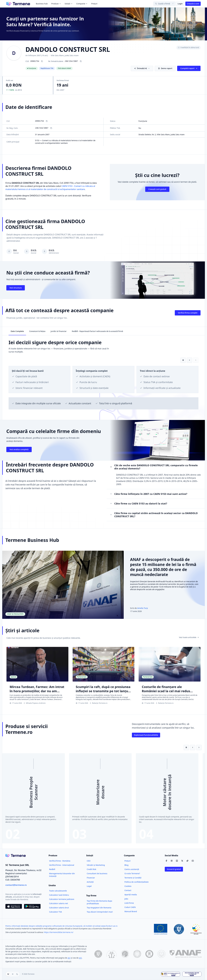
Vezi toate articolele (189, 637)
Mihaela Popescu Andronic (35, 703)
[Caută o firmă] (164, 4)
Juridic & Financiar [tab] (59, 331)
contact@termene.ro (16, 885)
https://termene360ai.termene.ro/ (59, 932)
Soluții (69, 4)
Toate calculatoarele (58, 891)
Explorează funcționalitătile (146, 735)
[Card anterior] (189, 360)
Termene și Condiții (133, 878)
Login (180, 4)
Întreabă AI (142, 68)
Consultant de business (97, 873)
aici (69, 958)
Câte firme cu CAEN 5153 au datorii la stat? (138, 504)
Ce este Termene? (132, 873)
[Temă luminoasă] (13, 974)
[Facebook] (166, 861)
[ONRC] (112, 954)
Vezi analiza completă (19, 449)
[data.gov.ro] (98, 954)
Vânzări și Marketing (96, 865)
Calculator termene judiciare (62, 899)
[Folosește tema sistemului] (8, 974)
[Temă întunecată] (17, 974)
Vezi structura (16, 288)
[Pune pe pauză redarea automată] (183, 360)
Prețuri (94, 4)
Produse (56, 4)
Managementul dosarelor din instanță (62, 875)
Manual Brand (131, 911)
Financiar (91, 878)
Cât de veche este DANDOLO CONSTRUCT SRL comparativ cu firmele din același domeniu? (154, 467)
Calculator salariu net (59, 903)
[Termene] (18, 4)
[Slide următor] (199, 747)
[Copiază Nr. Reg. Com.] (51, 128)
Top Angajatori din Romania (99, 908)
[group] (13, 974)
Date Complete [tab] (17, 331)
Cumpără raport (189, 68)
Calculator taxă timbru (59, 895)
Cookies (128, 886)
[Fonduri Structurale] (196, 929)
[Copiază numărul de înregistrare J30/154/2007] (81, 61)
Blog (126, 865)
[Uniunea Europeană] (161, 929)
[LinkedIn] (177, 861)
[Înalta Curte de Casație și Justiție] (161, 954)
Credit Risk (91, 869)
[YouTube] (193, 861)
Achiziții (90, 882)
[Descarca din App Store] (14, 906)
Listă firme (129, 903)
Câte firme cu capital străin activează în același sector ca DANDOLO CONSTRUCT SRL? (154, 515)
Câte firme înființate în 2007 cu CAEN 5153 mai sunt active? (149, 494)
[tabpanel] (103, 378)
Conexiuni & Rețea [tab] (37, 331)
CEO (89, 861)
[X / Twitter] (182, 861)
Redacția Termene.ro (99, 703)
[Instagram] (172, 861)
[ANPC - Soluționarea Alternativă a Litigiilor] (171, 974)
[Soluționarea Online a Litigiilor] (192, 974)
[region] (103, 375)
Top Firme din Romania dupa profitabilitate (99, 902)
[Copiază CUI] (47, 121)
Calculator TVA (56, 912)
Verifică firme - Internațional (62, 865)
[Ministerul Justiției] (149, 954)
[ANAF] (186, 954)
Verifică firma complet (188, 313)
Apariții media (131, 895)
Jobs (126, 899)
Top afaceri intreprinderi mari (100, 912)
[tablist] (103, 331)
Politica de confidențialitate (137, 882)
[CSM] (125, 954)
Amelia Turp (143, 608)
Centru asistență (132, 869)
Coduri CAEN (130, 907)
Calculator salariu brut (59, 908)
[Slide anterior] (193, 747)
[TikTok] (187, 861)
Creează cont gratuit (157, 189)
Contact (128, 890)
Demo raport (165, 68)
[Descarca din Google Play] (32, 906)
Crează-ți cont (193, 4)
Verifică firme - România (60, 861)
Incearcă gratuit (174, 869)
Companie (82, 4)
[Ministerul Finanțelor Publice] (137, 954)
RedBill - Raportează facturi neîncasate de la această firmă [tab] (97, 331)
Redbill (52, 869)
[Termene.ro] (16, 855)
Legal (89, 886)
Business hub (42, 4)
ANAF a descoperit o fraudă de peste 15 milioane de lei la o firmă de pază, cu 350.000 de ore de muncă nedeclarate (163, 567)
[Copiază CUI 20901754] (42, 61)
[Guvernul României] (179, 929)
